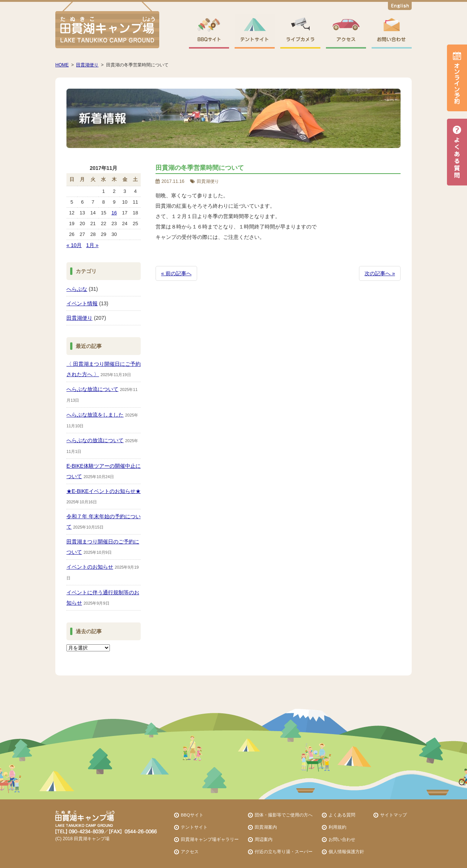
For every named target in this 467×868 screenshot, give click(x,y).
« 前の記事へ (176, 273)
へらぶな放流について (92, 389)
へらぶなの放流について (95, 440)
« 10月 (74, 245)
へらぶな (77, 289)
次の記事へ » (380, 273)
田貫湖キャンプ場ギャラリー (210, 839)
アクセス (190, 851)
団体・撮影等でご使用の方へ (284, 815)
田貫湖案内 (266, 827)
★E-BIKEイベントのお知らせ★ (104, 491)
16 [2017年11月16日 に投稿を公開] (114, 213)
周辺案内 (264, 839)
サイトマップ (393, 815)
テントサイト (194, 827)
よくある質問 (342, 815)
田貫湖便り (79, 318)
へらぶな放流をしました (95, 415)
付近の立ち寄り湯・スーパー (284, 851)
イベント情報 (82, 303)
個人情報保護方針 (346, 851)
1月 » (92, 245)
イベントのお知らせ (90, 567)
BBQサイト (192, 815)
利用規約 (337, 827)
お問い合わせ (342, 839)
